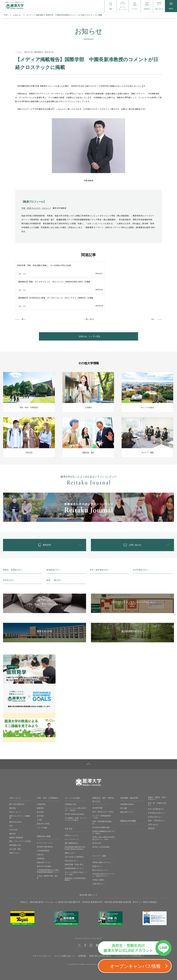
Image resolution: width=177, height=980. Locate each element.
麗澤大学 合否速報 (44, 838)
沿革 (11, 797)
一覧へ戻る (89, 286)
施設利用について (127, 784)
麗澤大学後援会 (150, 874)
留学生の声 (97, 815)
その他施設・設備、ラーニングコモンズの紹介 (76, 790)
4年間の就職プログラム (101, 834)
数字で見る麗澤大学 (17, 776)
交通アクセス (14, 824)
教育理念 (13, 780)
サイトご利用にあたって (65, 927)
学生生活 (69, 800)
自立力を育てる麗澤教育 (74, 828)
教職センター (70, 824)
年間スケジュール (72, 807)
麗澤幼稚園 (118, 874)
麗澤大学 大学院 (43, 795)
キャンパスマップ (72, 811)
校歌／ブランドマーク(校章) (20, 813)
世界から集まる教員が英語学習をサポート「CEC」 (103, 810)
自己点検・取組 (15, 820)
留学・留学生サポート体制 (103, 783)
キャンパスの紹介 (73, 769)
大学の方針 (13, 801)
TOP (6, 15)
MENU (171, 6)
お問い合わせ (153, 796)
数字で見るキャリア (100, 842)
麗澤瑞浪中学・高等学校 (102, 874)
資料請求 (151, 800)
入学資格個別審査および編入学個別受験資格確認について (48, 842)
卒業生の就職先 (98, 851)
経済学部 (40, 784)
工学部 (39, 791)
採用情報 (82, 927)
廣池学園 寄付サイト (133, 874)
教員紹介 (13, 805)
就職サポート (97, 838)
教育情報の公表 (15, 817)
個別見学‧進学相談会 (45, 818)
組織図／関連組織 (16, 809)
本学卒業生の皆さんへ (156, 784)
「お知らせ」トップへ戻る (88, 304)
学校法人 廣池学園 (29, 874)
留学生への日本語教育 (101, 819)
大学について (15, 769)
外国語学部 (41, 776)
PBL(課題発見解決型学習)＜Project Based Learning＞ (75, 819)
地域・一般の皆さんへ (156, 792)
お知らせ (17, 15)
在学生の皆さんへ (155, 788)
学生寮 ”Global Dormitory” (75, 786)
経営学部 (40, 788)
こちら (59, 109)
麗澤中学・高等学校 (81, 874)
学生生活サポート (72, 832)
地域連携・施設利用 (129, 769)
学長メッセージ (15, 784)
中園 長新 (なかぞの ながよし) (36, 208)
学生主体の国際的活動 (101, 799)
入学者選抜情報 (43, 822)
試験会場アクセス (44, 834)
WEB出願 (41, 830)
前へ (24, 286)
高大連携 (124, 780)
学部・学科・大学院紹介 (48, 769)
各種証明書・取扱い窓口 (74, 836)
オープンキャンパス (45, 814)
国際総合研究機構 (128, 792)
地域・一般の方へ (54, 552)
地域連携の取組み (127, 776)
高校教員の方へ (53, 541)
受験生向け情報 (44, 808)
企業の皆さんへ (98, 855)
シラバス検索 (42, 799)
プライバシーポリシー (42, 927)
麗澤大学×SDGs (15, 793)
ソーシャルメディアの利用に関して (130, 927)
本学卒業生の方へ (141, 541)
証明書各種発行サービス (74, 840)
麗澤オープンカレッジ (48, 874)
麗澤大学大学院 (65, 874)
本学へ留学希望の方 (156, 780)
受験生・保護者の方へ (13, 541)
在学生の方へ (9, 552)
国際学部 (40, 780)
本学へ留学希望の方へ (99, 541)
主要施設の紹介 (71, 776)
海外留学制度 (97, 779)
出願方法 (40, 826)
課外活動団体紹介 (72, 815)
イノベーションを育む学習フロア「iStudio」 (76, 781)
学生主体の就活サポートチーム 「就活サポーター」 (103, 847)
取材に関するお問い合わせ (100, 927)
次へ (153, 286)
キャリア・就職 (99, 827)
